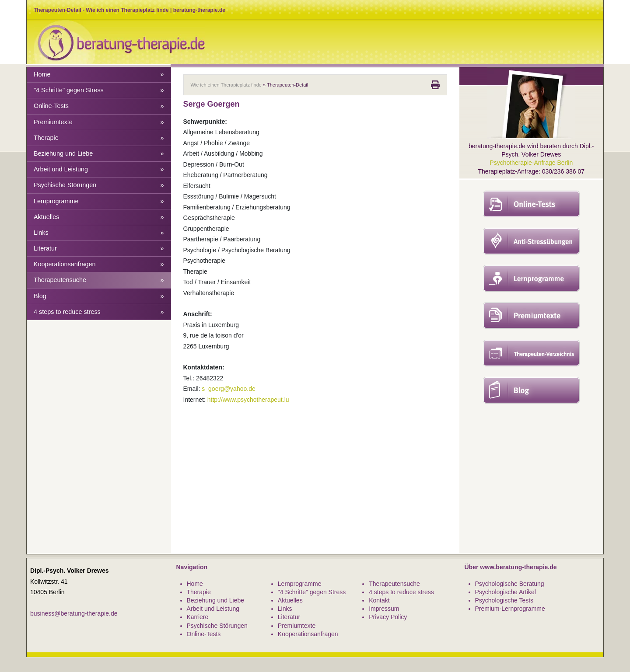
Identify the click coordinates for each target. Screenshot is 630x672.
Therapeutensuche (99, 280)
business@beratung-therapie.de (74, 613)
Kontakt (379, 600)
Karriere (198, 617)
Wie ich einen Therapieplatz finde (226, 85)
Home (99, 75)
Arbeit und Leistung (99, 169)
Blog (99, 296)
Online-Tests (99, 106)
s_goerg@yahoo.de (228, 389)
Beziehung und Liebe (99, 154)
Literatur (99, 249)
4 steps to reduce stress (99, 312)
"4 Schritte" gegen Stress (99, 90)
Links (99, 233)
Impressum (384, 609)
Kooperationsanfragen (99, 264)
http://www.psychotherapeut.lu (248, 400)
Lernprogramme (99, 201)
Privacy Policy (388, 617)
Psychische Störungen (99, 185)
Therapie (99, 138)
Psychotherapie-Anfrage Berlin (531, 163)
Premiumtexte (99, 122)
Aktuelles (99, 217)
